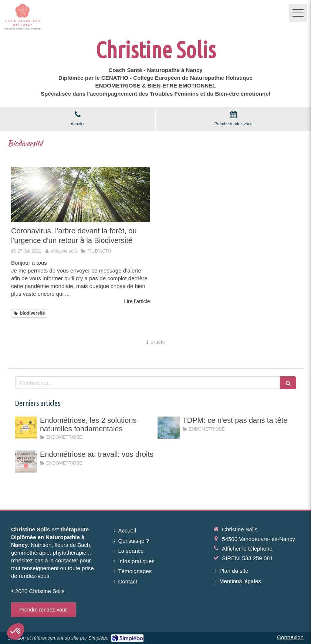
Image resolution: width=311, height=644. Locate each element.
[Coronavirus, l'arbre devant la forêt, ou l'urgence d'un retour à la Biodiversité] (81, 195)
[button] (16, 631)
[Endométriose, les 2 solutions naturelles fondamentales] (26, 428)
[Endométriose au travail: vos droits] (26, 462)
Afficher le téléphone (247, 549)
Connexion (290, 637)
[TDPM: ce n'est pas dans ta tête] (169, 428)
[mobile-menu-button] (298, 13)
